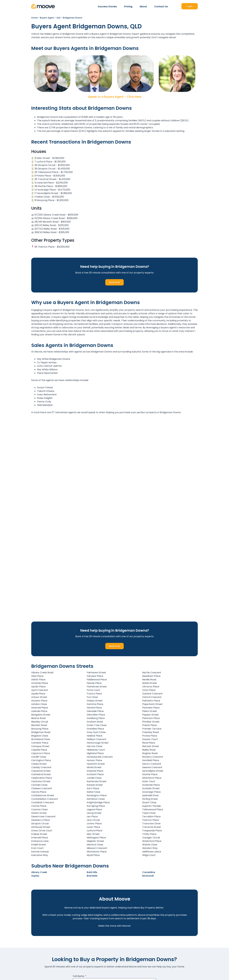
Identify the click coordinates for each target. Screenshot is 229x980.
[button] (35, 73)
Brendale (92, 876)
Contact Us (161, 7)
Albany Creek (39, 872)
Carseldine (149, 872)
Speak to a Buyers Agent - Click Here (115, 97)
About (143, 7)
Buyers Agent (47, 18)
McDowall (148, 876)
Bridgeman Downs (73, 18)
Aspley (35, 876)
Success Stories (107, 7)
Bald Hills (92, 872)
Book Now (114, 282)
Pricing (128, 7)
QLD (58, 18)
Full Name (79, 976)
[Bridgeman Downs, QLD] (114, 452)
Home (34, 18)
